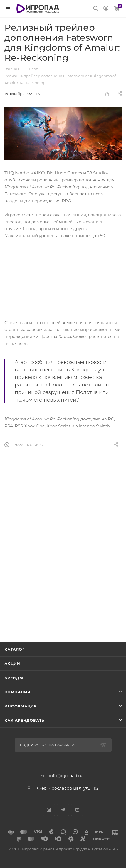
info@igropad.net (67, 776)
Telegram (63, 810)
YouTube (77, 810)
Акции (12, 663)
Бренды (14, 678)
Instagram (49, 810)
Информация (21, 706)
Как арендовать (24, 720)
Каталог (15, 649)
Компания (17, 692)
